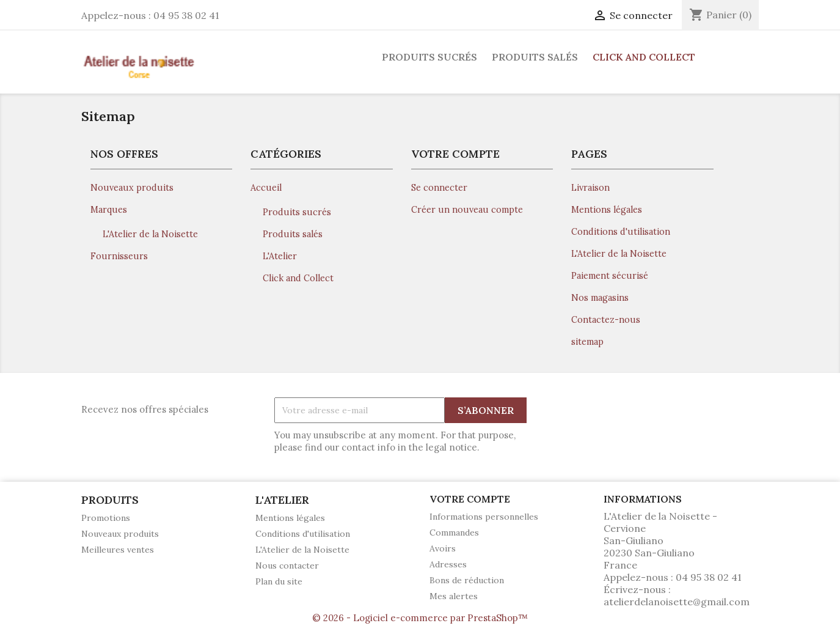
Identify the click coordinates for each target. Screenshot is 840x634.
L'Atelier (280, 256)
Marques (109, 210)
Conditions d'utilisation (621, 232)
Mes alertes (454, 596)
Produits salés (535, 57)
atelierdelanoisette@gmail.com (677, 602)
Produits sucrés (429, 57)
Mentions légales (607, 210)
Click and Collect (644, 57)
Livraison (590, 188)
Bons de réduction (467, 580)
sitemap (587, 342)
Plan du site (279, 581)
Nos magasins (600, 298)
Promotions (106, 518)
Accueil (266, 188)
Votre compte (470, 499)
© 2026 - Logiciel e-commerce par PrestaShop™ (420, 618)
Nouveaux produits (132, 188)
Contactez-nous (606, 320)
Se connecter (439, 188)
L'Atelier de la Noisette (150, 234)
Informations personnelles (484, 517)
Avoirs (443, 548)
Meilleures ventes (118, 550)
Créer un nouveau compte (467, 210)
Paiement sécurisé (610, 276)
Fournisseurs (119, 256)
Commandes (454, 533)
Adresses (448, 564)
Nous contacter (287, 566)
